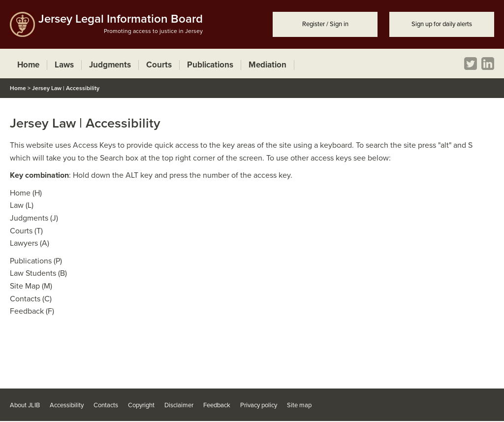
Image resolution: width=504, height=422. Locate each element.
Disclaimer (179, 405)
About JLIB (25, 405)
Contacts (106, 405)
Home (18, 88)
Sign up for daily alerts (442, 24)
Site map (299, 405)
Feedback (217, 405)
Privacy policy (259, 405)
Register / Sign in (325, 24)
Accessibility (67, 405)
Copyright (141, 405)
